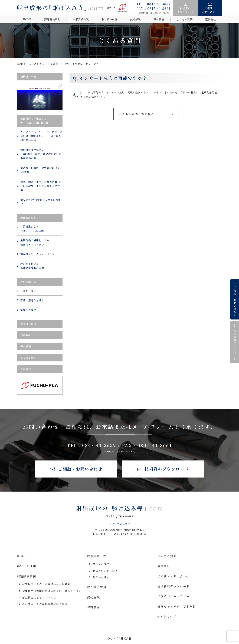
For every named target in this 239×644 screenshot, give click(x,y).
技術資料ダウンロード (163, 469)
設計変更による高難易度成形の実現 (43, 605)
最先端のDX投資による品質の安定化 (39, 202)
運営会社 (211, 19)
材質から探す (27, 291)
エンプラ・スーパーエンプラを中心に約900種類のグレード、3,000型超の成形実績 (40, 136)
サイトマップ (167, 617)
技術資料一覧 (28, 76)
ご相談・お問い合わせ (76, 469)
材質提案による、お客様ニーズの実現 (44, 585)
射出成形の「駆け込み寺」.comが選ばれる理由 (36, 121)
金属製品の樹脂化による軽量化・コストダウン (50, 591)
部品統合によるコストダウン (36, 254)
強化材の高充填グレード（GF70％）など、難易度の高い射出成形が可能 (39, 154)
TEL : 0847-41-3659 (93, 445)
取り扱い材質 (109, 19)
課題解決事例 (52, 19)
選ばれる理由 (27, 567)
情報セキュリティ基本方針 (177, 607)
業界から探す (27, 310)
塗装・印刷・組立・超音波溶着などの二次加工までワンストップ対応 (38, 186)
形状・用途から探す (31, 300)
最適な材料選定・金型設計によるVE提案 (38, 170)
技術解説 (135, 19)
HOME (27, 19)
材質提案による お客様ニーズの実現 (30, 228)
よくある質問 (185, 19)
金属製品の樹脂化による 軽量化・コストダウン (33, 242)
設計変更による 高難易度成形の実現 (31, 266)
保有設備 (159, 19)
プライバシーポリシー (173, 597)
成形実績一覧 (81, 19)
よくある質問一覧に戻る (146, 114)
